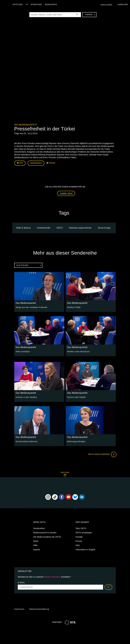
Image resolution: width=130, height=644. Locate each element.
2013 (60, 227)
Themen (90, 15)
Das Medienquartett (26, 125)
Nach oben (65, 474)
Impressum (19, 609)
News (36, 541)
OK (108, 587)
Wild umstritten (22, 351)
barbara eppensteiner (81, 227)
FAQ (78, 545)
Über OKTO (81, 528)
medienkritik (44, 227)
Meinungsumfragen (76, 441)
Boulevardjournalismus (26, 441)
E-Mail (21, 582)
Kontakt (79, 536)
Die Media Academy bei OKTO (47, 536)
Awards (37, 549)
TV (28, 5)
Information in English (85, 549)
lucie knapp (105, 227)
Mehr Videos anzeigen (102, 454)
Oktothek (18, 5)
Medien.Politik (74, 307)
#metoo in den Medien (26, 397)
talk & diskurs (24, 227)
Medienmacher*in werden (45, 532)
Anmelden (66, 193)
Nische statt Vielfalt (76, 397)
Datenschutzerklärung (39, 609)
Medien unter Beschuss (78, 351)
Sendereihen (39, 528)
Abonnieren (36, 163)
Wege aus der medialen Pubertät (31, 307)
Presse (79, 541)
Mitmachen (37, 5)
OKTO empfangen (84, 532)
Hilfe (35, 545)
